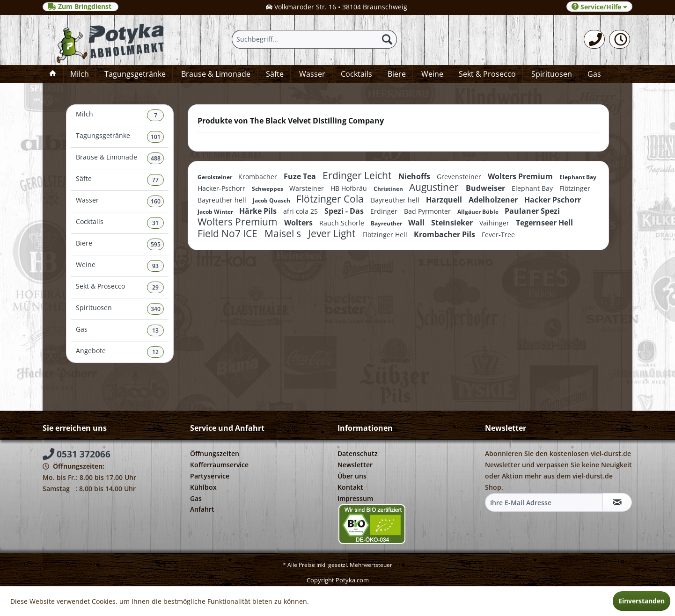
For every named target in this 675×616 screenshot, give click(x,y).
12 (155, 352)
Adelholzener (494, 200)
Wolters (299, 223)
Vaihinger (495, 223)
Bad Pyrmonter (428, 211)
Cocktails (120, 223)
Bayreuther (387, 223)
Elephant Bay (578, 177)
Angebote (120, 352)
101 (156, 137)
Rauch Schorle (343, 223)
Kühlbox (203, 487)
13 (155, 330)
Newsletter (355, 465)
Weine (120, 266)
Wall (417, 223)
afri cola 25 (301, 211)
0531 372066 (77, 454)
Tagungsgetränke (120, 137)
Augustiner (435, 187)
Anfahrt (202, 509)
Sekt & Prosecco (120, 287)
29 (155, 287)
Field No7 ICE (229, 233)
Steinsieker (453, 223)
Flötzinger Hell (386, 235)
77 (155, 180)
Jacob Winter (216, 212)
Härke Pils (259, 211)
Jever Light (333, 233)
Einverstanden (642, 601)
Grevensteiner (460, 177)
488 (156, 158)
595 (156, 244)
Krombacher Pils (445, 234)
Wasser (120, 201)
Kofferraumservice (219, 465)
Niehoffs (415, 176)
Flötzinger (575, 188)
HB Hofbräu (350, 188)
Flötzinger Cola (331, 199)
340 (156, 309)
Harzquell (445, 200)
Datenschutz (358, 453)
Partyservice (210, 476)
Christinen (389, 189)
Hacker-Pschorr (222, 188)
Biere (120, 244)
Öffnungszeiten (215, 453)
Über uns (352, 476)
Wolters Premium (521, 176)
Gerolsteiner (216, 177)
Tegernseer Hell (544, 223)
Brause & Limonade (120, 158)
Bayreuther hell (223, 200)
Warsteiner (308, 188)
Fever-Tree (498, 235)
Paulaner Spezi (532, 211)
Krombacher (259, 177)
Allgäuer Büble (479, 212)
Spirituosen (120, 309)
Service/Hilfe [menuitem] (599, 7)
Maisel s (284, 233)
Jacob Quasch (272, 200)
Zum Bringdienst (81, 7)
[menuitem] (594, 39)
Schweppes (268, 189)
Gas (120, 330)
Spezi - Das (345, 211)
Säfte (120, 180)
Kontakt (350, 487)
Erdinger (385, 211)
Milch (120, 115)
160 (156, 201)
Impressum (355, 498)
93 (155, 266)
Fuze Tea (301, 176)
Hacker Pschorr (553, 200)
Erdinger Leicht (358, 175)
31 (155, 223)
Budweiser (486, 188)
